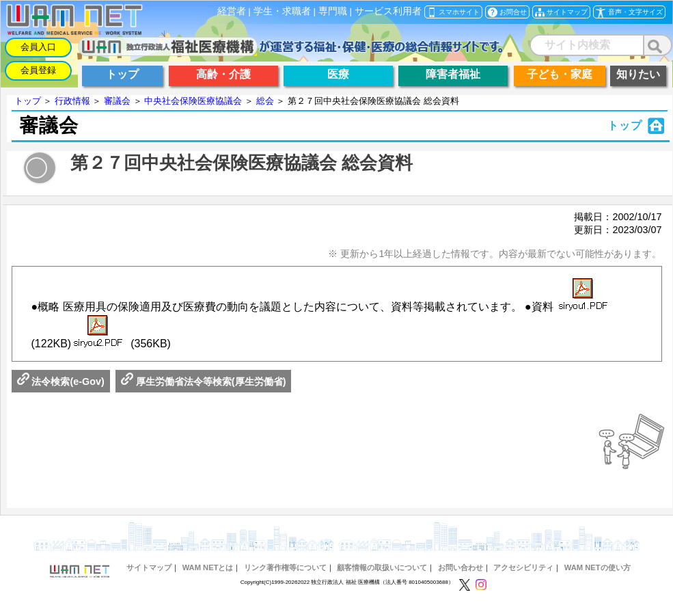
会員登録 (38, 70)
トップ (28, 101)
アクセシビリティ (523, 567)
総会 (265, 101)
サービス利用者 (388, 11)
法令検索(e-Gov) (61, 381)
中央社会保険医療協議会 (193, 101)
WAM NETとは (208, 567)
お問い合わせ (461, 567)
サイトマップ (149, 567)
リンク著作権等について (285, 567)
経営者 (232, 11)
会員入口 (38, 47)
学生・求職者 (282, 11)
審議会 (117, 101)
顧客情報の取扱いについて (382, 567)
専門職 (333, 11)
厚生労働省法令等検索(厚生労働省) (204, 381)
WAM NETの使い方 (598, 567)
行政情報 (72, 101)
